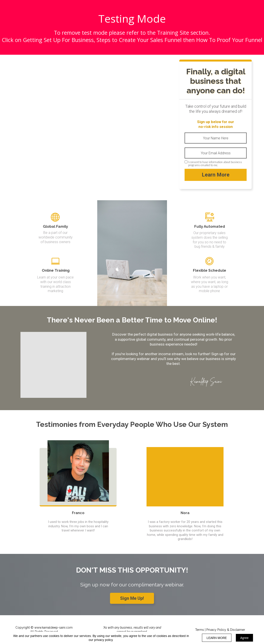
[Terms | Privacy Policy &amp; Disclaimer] (220, 630)
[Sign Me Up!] (132, 598)
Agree (244, 638)
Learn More (216, 175)
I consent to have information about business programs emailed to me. (215, 164)
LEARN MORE (217, 638)
